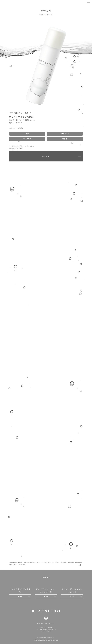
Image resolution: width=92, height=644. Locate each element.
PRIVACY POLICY (50, 624)
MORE (20, 596)
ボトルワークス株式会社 (46, 627)
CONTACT (40, 624)
